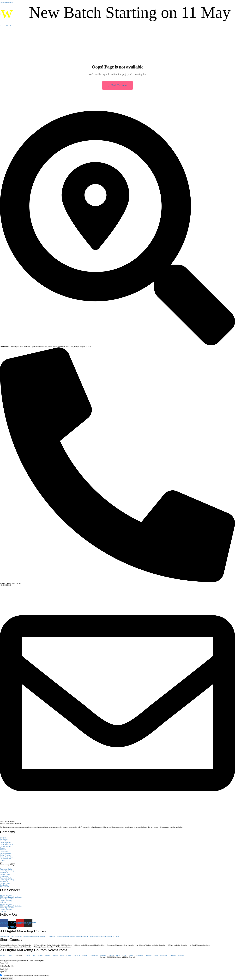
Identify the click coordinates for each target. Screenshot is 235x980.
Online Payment (5, 843)
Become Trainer (5, 874)
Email (2, 969)
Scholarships (4, 876)
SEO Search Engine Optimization (11, 897)
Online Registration (6, 844)
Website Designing (6, 895)
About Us (3, 837)
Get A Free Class (6, 846)
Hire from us (4, 873)
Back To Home (117, 85)
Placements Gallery (6, 869)
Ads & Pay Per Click (7, 899)
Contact (3, 848)
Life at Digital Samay (7, 871)
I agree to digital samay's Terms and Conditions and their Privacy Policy (26, 976)
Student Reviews (6, 841)
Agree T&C (4, 972)
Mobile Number (5, 966)
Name (2, 963)
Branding (3, 902)
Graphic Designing (6, 901)
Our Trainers (4, 839)
